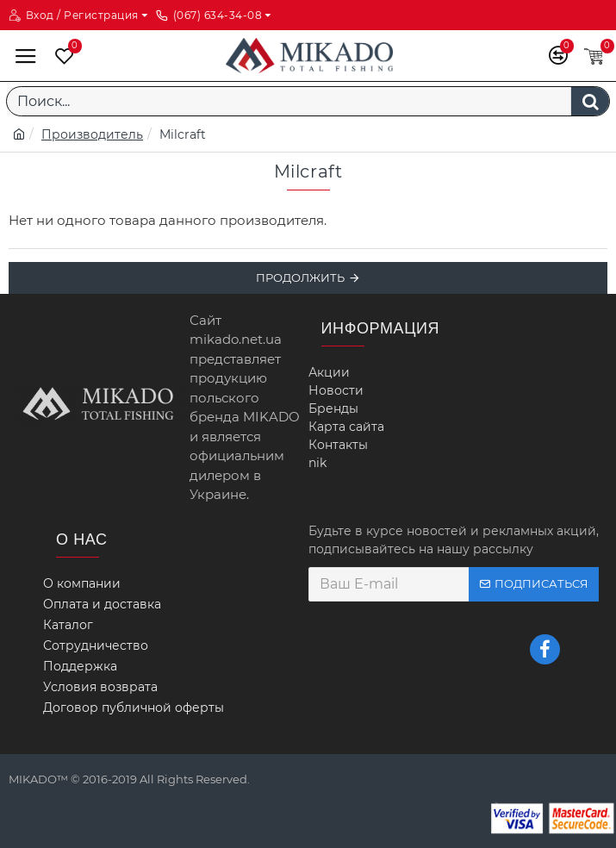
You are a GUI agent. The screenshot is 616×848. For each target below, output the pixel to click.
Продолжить (300, 277)
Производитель (92, 134)
